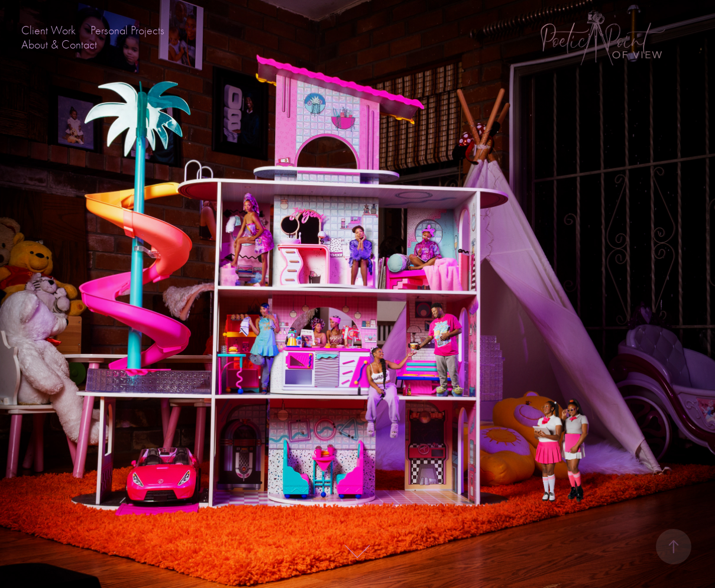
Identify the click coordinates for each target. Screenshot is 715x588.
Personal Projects (127, 30)
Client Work (48, 30)
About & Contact (59, 45)
